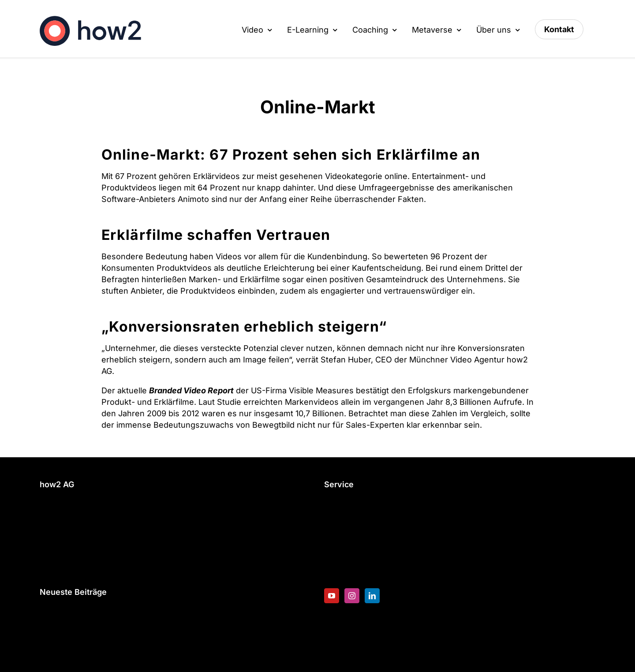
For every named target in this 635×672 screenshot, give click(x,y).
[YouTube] (332, 596)
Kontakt (54, 543)
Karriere (339, 563)
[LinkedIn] (372, 596)
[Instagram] (352, 596)
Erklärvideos (217, 176)
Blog (332, 549)
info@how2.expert (75, 521)
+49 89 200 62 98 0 (77, 506)
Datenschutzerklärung (82, 557)
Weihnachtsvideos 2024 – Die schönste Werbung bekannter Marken (169, 614)
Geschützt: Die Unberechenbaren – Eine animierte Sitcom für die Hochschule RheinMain (162, 643)
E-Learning (345, 506)
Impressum (61, 571)
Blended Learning (357, 535)
